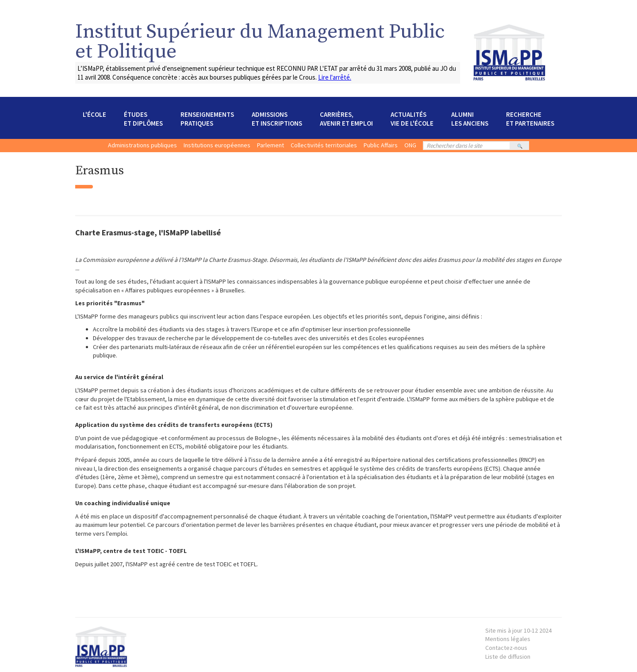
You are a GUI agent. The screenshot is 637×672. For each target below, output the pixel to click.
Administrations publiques (142, 145)
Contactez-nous (506, 648)
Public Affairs (381, 145)
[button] (94, 119)
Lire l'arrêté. (335, 77)
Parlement (271, 145)
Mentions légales (518, 635)
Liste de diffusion (508, 657)
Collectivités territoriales (324, 145)
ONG (410, 145)
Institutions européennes (217, 145)
